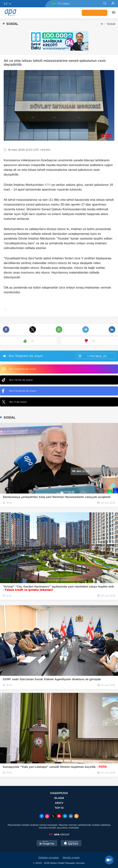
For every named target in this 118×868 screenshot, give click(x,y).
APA (47, 185)
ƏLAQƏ (59, 798)
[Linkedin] (71, 816)
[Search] (105, 4)
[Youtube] (59, 816)
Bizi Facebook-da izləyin (19, 391)
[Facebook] (42, 816)
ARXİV (59, 803)
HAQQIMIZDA (59, 793)
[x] (53, 816)
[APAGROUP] (59, 835)
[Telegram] (65, 816)
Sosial (111, 24)
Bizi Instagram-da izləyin (19, 369)
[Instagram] (47, 816)
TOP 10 (59, 808)
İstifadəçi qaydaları (49, 857)
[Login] (113, 4)
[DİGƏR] (113, 13)
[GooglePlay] (47, 843)
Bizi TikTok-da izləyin (17, 380)
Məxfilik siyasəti (71, 857)
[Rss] (76, 816)
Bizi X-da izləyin (14, 402)
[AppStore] (71, 843)
